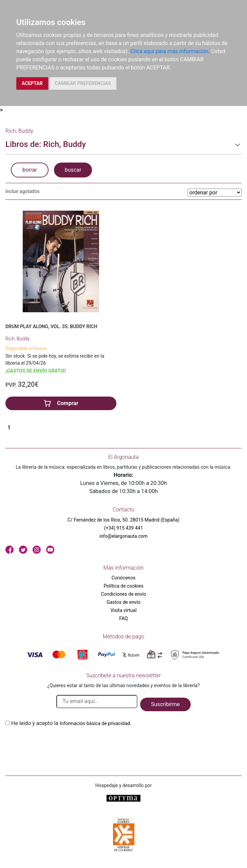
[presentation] (57, 743)
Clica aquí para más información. (170, 51)
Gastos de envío (123, 602)
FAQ (123, 618)
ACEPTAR (32, 83)
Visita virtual (123, 610)
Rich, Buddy (18, 339)
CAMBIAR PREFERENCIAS (83, 83)
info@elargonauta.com (123, 536)
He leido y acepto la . (71, 723)
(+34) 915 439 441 (124, 528)
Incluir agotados (22, 191)
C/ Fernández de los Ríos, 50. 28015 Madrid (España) (123, 520)
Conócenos (124, 578)
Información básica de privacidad (95, 723)
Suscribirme (165, 704)
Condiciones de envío (124, 594)
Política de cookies (123, 586)
